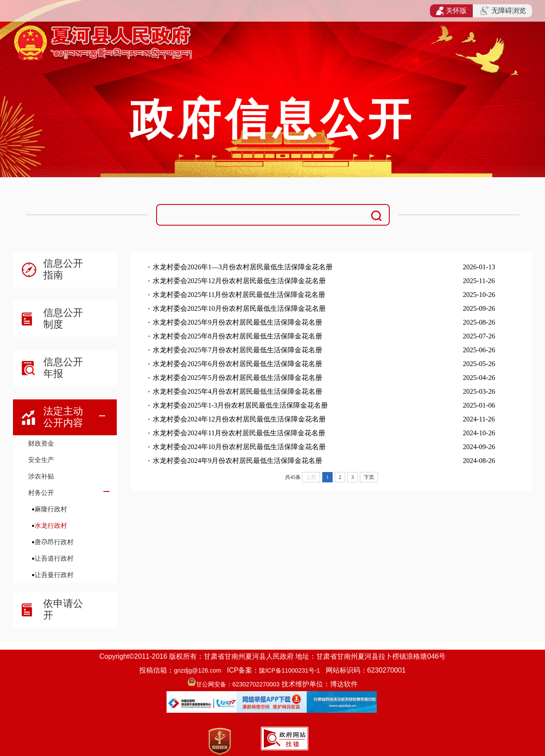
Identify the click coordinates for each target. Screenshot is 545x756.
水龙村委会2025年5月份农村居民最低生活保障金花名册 (237, 378)
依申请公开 (63, 609)
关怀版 (451, 11)
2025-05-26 (479, 364)
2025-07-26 (479, 336)
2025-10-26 (479, 295)
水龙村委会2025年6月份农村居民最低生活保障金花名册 (237, 364)
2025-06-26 (479, 350)
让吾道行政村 (54, 558)
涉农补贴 (41, 476)
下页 (369, 477)
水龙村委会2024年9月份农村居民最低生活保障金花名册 (237, 461)
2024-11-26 (479, 419)
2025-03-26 (479, 391)
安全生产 (41, 460)
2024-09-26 (479, 447)
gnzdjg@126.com (197, 670)
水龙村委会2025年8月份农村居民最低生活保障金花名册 (237, 336)
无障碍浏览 (503, 11)
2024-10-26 (479, 433)
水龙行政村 (51, 525)
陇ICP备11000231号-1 (289, 670)
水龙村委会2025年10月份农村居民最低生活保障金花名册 (239, 308)
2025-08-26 (479, 322)
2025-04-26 (479, 378)
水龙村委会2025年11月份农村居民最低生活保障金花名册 (239, 295)
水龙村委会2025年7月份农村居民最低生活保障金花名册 (237, 350)
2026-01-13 (479, 267)
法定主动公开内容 (63, 417)
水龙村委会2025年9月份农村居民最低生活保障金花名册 (237, 322)
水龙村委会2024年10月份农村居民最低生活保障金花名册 (239, 447)
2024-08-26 (479, 461)
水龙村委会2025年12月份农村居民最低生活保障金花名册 (239, 281)
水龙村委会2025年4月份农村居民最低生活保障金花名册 (237, 391)
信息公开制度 (63, 318)
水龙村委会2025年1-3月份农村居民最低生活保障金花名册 (240, 405)
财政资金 (41, 443)
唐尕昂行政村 (54, 542)
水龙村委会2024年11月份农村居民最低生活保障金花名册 (239, 433)
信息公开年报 (63, 368)
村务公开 (41, 493)
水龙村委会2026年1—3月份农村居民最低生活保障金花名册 (243, 267)
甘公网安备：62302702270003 (238, 684)
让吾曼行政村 (54, 575)
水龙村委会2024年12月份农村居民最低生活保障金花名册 (239, 419)
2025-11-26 (479, 281)
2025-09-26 (479, 308)
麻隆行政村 (51, 509)
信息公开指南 (63, 269)
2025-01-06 (479, 405)
